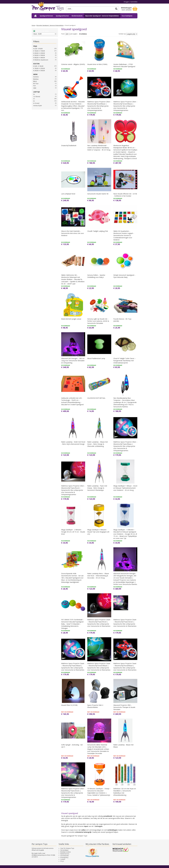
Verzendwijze (64, 850)
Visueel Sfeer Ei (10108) (69, 705)
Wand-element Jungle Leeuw (71, 319)
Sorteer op (122, 34)
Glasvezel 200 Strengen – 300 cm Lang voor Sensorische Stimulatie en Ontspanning (73, 361)
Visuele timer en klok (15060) (97, 64)
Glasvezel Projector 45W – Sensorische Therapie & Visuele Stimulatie (124, 707)
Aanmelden (134, 2)
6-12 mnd (36, 103)
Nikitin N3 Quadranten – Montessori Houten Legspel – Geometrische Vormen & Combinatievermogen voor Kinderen (124, 235)
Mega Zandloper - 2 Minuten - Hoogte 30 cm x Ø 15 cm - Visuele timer (73, 532)
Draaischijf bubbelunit (69, 145)
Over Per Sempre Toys (67, 848)
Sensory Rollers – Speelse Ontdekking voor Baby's (96, 276)
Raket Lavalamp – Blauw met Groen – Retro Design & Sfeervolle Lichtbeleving (98, 444)
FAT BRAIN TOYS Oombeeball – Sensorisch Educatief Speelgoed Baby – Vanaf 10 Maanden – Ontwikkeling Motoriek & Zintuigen (72, 624)
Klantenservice (65, 854)
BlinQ (35, 81)
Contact (63, 859)
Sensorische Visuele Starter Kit (98, 194)
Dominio (36, 77)
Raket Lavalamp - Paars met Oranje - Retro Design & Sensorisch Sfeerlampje (97, 488)
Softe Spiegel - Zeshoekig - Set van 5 (72, 746)
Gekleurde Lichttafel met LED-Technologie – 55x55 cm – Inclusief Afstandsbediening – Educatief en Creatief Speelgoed (72, 401)
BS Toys (36, 83)
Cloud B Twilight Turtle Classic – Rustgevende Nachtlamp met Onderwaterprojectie (125, 361)
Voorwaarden (65, 856)
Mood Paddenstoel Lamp (96, 358)
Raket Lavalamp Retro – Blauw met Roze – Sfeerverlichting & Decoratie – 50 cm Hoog (98, 576)
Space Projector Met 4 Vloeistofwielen (95, 706)
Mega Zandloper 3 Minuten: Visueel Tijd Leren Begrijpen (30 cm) (98, 532)
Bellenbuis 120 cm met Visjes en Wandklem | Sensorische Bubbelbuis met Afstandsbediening (125, 792)
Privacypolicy (64, 857)
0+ (34, 94)
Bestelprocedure (66, 852)
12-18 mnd (37, 97)
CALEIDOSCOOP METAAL (96, 398)
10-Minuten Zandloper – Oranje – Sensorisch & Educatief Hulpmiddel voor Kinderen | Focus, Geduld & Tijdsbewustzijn (99, 792)
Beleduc (36, 79)
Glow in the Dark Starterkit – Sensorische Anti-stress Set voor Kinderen (73, 233)
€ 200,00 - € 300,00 (39, 71)
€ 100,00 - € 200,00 (39, 68)
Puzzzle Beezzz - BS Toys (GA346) (122, 320)
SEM (35, 88)
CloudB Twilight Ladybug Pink (98, 231)
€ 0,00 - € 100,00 (38, 66)
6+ (34, 101)
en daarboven (41, 60)
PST (35, 86)
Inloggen (126, 2)
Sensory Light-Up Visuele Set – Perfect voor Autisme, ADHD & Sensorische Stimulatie (98, 321)
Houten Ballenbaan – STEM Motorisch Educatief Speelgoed (124, 65)
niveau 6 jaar (38, 105)
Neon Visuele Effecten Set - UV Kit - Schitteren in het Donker (125, 195)
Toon (63, 34)
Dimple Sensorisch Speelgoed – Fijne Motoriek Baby (124, 276)
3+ (34, 99)
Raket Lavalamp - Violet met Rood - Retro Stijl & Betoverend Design (73, 443)
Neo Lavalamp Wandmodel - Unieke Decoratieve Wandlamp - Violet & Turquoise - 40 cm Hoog (99, 148)
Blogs (62, 861)
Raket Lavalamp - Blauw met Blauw (123, 746)
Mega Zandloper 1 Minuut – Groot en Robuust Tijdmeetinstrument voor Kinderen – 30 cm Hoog (125, 488)
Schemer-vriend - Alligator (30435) (73, 64)
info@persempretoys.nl (39, 855)
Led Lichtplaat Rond (68, 194)
